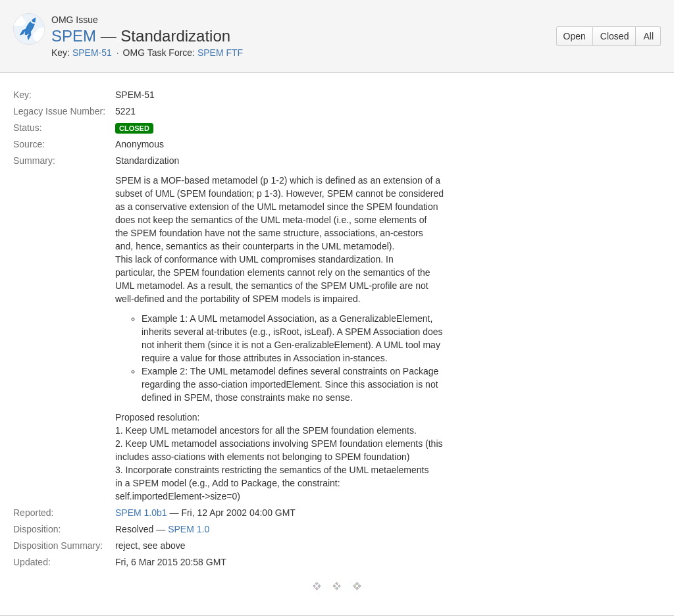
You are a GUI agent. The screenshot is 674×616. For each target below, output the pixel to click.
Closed (615, 36)
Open (575, 36)
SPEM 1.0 (189, 529)
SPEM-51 (92, 53)
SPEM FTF (220, 53)
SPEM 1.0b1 (141, 513)
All (648, 36)
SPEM (74, 36)
